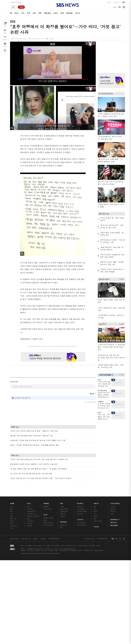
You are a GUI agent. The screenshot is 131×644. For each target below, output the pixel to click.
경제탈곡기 (101, 402)
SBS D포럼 (114, 525)
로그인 (109, 2)
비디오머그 (80, 503)
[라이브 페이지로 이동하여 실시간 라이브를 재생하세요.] (21, 7)
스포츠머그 (80, 507)
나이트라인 (30, 521)
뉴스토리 (29, 523)
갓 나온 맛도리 (81, 523)
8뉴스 (17, 13)
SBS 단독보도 (64, 509)
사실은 (62, 507)
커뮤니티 (113, 511)
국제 (40, 13)
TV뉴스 (78, 13)
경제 (28, 13)
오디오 (45, 514)
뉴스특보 (29, 526)
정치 (23, 13)
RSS (95, 519)
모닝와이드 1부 (31, 511)
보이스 (45, 520)
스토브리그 (80, 514)
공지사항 (96, 527)
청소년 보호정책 (99, 550)
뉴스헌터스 (30, 509)
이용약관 (43, 539)
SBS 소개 (14, 539)
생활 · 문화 (13, 519)
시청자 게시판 (98, 521)
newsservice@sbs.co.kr (69, 549)
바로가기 (96, 503)
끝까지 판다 (64, 525)
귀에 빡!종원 (81, 509)
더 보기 (121, 279)
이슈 (11, 528)
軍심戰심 (46, 507)
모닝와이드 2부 (31, 514)
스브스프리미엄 (115, 503)
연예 (62, 13)
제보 (95, 509)
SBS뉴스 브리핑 (48, 523)
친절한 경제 (64, 511)
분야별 (12, 503)
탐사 (62, 527)
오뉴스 (29, 519)
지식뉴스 (113, 507)
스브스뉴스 (80, 519)
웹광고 (36, 539)
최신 (11, 507)
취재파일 (69, 13)
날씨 (95, 507)
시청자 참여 (26, 539)
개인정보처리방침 (54, 539)
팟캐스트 (113, 509)
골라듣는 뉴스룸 (48, 518)
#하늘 (115, 7)
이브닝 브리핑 (48, 509)
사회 (34, 13)
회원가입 (116, 2)
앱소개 (96, 516)
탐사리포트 (63, 521)
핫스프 (100, 380)
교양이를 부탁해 (102, 391)
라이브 (96, 511)
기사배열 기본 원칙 (88, 550)
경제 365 (63, 514)
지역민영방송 (102, 539)
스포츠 (56, 13)
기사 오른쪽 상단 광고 (111, 55)
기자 (95, 514)
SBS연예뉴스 (115, 519)
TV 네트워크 (14, 526)
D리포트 (63, 516)
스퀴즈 (112, 514)
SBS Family (90, 539)
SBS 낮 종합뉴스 (48, 525)
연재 (62, 503)
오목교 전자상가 (82, 525)
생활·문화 (47, 13)
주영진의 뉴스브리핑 (33, 516)
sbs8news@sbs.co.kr (71, 546)
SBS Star (114, 522)
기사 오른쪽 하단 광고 (111, 441)
